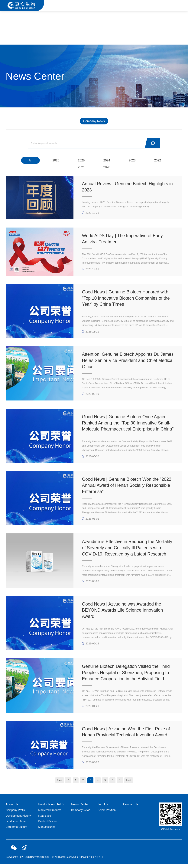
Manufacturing (47, 831)
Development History (18, 820)
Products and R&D (51, 808)
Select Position (107, 814)
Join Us (103, 808)
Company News (94, 121)
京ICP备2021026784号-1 (90, 861)
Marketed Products (50, 814)
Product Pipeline (48, 825)
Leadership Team (16, 825)
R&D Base (45, 820)
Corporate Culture (16, 831)
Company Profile (16, 814)
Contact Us (131, 808)
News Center (80, 808)
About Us (12, 808)
